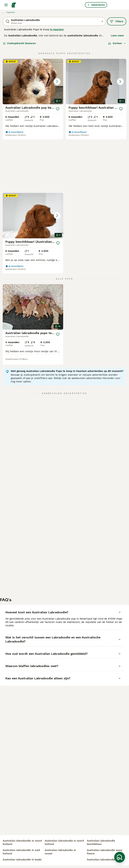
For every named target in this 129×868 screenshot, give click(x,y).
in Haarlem (57, 29)
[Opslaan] (58, 109)
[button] (33, 82)
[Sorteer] (117, 43)
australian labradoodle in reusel (60, 852)
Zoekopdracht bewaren (19, 43)
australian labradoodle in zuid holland (21, 852)
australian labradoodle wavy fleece (105, 852)
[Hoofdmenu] (6, 5)
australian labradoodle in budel (22, 860)
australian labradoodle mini (104, 860)
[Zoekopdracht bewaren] (120, 857)
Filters (117, 21)
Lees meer (117, 36)
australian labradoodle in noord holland (64, 842)
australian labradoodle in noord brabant (22, 842)
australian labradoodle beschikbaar (101, 842)
